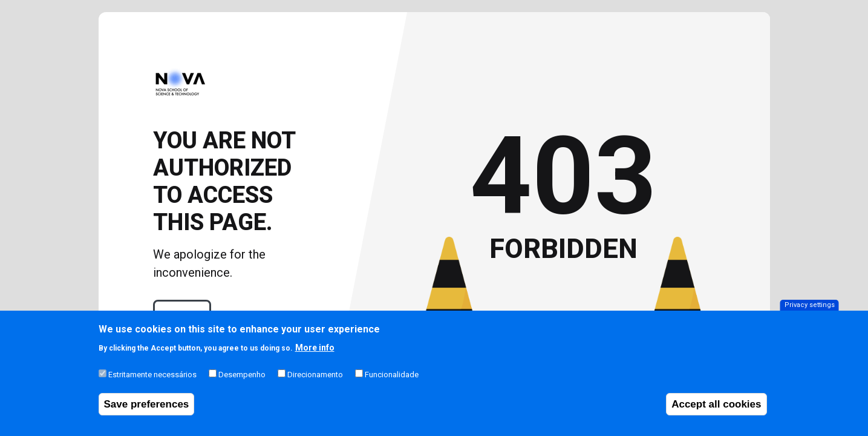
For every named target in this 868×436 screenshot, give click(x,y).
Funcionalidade (392, 382)
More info (315, 355)
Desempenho (242, 382)
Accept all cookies (716, 412)
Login (182, 315)
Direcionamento (315, 382)
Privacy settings (810, 313)
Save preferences (147, 412)
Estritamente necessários (152, 382)
